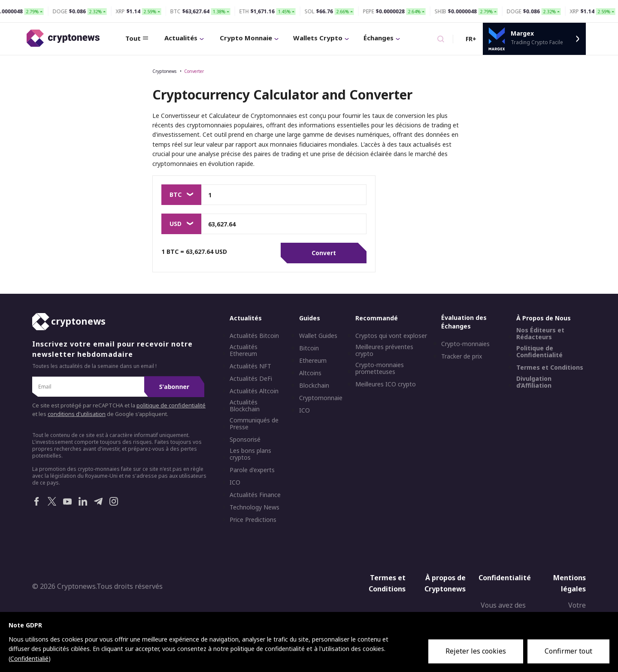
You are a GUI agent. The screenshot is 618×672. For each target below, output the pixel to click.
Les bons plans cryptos (250, 454)
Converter (194, 71)
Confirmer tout (568, 651)
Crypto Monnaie (249, 38)
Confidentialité (505, 578)
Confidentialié (29, 658)
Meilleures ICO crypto (386, 384)
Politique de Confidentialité (539, 352)
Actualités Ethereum (244, 350)
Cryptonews (164, 71)
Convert (324, 253)
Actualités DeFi (251, 379)
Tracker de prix (462, 356)
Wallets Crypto (321, 38)
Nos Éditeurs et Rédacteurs (540, 334)
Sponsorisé (245, 440)
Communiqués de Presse (254, 424)
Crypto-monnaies (465, 344)
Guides (310, 318)
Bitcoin (309, 348)
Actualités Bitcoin (254, 336)
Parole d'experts (252, 470)
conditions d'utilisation (77, 414)
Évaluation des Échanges (464, 322)
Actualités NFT (250, 366)
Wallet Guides (318, 336)
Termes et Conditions (550, 368)
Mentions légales (570, 583)
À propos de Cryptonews (445, 583)
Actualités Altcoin (254, 391)
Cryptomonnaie (321, 398)
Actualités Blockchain (245, 406)
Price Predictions (253, 520)
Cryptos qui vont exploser (391, 336)
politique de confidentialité (171, 405)
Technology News (254, 507)
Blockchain (314, 386)
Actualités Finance (255, 495)
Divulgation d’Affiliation (534, 382)
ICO (235, 482)
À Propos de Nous (544, 318)
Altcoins (310, 373)
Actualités (184, 38)
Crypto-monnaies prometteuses (380, 368)
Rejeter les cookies (476, 651)
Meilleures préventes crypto (384, 350)
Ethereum (313, 361)
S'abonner (174, 387)
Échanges (382, 38)
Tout (137, 38)
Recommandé (377, 318)
